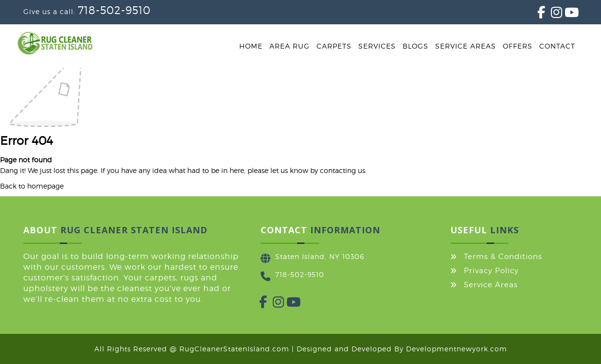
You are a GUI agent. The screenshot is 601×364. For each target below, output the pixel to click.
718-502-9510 (114, 10)
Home (251, 46)
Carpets (334, 46)
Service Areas (466, 46)
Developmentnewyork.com (457, 349)
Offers (518, 46)
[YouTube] (565, 14)
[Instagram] (551, 14)
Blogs (415, 46)
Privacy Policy (491, 271)
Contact (557, 46)
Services (377, 46)
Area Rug (290, 46)
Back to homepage (32, 186)
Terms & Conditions (503, 257)
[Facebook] (537, 14)
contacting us (343, 170)
